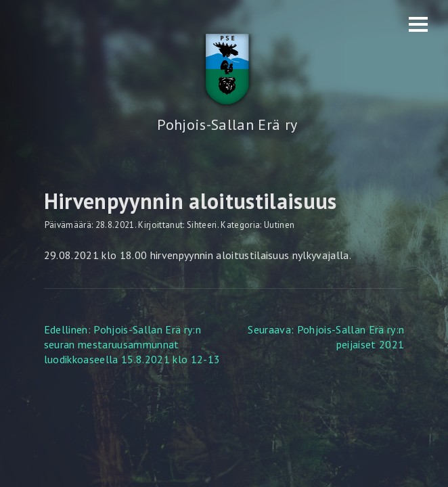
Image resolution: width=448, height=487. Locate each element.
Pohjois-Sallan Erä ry (227, 124)
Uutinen (279, 225)
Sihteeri (202, 225)
